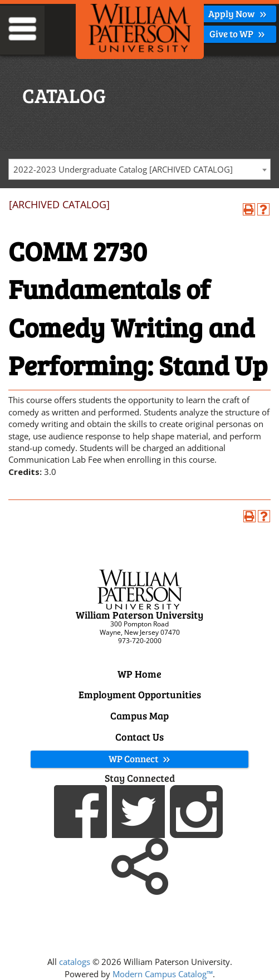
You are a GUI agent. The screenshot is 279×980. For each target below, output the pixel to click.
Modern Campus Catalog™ (163, 974)
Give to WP (237, 34)
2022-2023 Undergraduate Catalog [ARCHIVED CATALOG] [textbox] (123, 169)
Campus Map (139, 716)
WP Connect (140, 759)
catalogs (75, 962)
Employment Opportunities (140, 694)
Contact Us (139, 737)
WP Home (139, 674)
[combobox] (139, 169)
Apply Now (238, 14)
